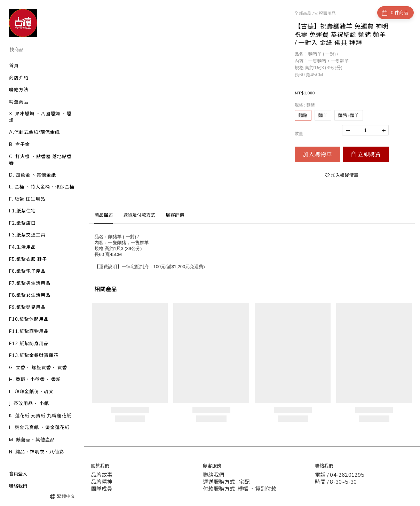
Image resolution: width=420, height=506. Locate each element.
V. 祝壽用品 (325, 13)
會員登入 (18, 474)
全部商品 (303, 13)
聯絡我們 (18, 486)
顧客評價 (175, 215)
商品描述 (104, 215)
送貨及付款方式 (139, 215)
